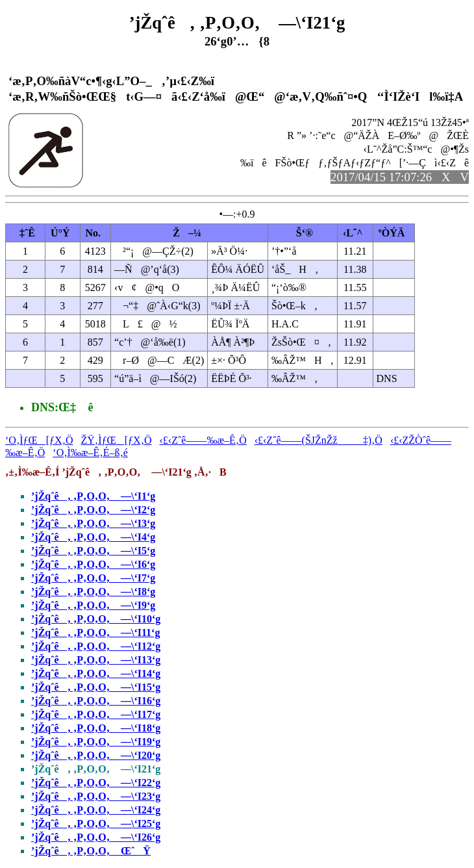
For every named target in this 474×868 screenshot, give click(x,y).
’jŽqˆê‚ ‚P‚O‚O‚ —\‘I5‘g (93, 551)
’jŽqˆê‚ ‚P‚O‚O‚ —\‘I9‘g (93, 605)
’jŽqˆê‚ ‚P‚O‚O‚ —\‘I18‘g (96, 728)
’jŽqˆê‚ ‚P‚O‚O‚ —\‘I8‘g (93, 592)
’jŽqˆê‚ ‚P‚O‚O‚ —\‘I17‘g (96, 714)
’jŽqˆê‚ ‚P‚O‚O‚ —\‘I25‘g (96, 823)
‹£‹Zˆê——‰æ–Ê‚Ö (203, 440)
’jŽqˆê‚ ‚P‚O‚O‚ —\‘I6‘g (93, 564)
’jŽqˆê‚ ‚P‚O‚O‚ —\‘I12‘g (96, 646)
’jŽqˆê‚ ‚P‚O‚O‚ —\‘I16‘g (96, 701)
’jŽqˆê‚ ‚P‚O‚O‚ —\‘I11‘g (95, 632)
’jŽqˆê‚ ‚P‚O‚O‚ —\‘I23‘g (96, 796)
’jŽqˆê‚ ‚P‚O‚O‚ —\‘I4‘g (93, 537)
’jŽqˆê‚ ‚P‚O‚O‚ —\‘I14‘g (96, 673)
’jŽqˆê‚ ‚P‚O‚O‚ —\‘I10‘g (96, 619)
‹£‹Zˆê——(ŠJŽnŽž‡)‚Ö (318, 440)
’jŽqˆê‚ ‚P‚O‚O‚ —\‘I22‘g (96, 783)
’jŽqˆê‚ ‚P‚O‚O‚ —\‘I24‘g (96, 810)
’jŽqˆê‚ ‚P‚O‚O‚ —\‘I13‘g (96, 660)
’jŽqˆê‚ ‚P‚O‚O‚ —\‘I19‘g (96, 742)
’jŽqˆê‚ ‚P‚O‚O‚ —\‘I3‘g (93, 523)
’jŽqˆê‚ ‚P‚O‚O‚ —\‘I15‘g (96, 687)
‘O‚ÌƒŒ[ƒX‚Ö (39, 440)
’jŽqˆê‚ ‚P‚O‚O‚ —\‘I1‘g (93, 496)
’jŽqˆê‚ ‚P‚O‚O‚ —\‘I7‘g (93, 578)
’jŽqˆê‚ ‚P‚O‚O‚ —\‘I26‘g (96, 837)
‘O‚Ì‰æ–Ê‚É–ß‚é (90, 453)
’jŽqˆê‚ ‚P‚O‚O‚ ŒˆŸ (91, 851)
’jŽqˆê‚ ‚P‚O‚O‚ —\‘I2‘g (93, 510)
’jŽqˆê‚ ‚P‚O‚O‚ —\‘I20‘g (96, 755)
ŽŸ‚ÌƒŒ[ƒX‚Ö (117, 440)
